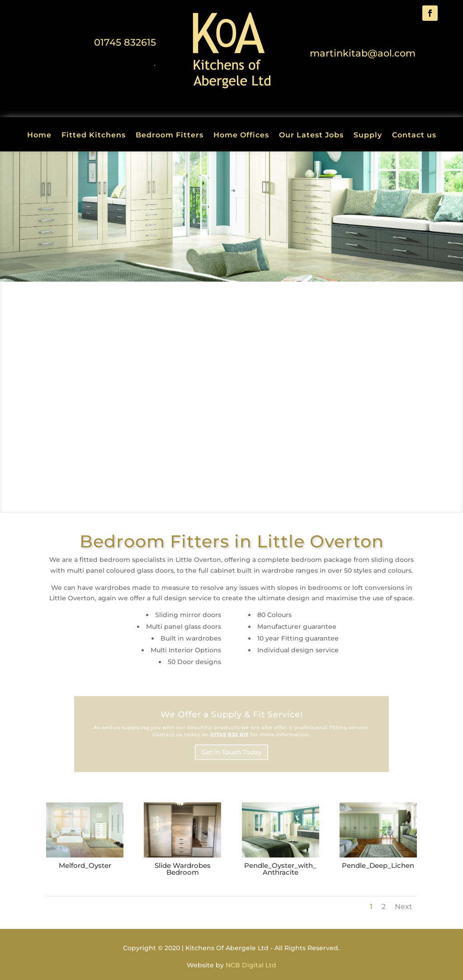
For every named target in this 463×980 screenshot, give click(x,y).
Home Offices (241, 136)
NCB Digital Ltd (251, 965)
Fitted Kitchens (94, 136)
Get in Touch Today (231, 749)
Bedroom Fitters (170, 136)
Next (404, 907)
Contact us (414, 136)
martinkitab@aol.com (363, 53)
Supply (368, 136)
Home (39, 136)
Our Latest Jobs (311, 136)
